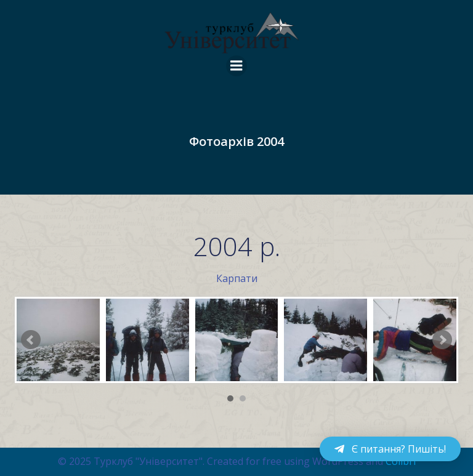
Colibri (401, 461)
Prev (31, 340)
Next (442, 340)
